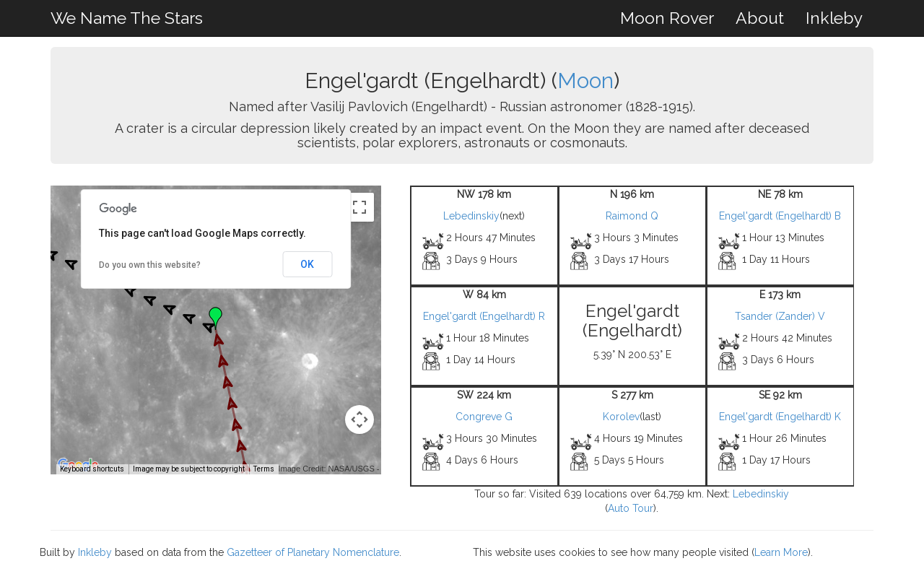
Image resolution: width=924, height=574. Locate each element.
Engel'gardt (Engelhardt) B (780, 216)
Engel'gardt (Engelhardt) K (780, 417)
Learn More (781, 552)
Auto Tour (631, 508)
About (760, 18)
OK (307, 264)
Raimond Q (632, 216)
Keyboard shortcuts (92, 469)
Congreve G (484, 417)
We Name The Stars (127, 18)
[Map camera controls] (359, 419)
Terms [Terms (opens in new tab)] (264, 469)
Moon (585, 81)
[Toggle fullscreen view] (359, 207)
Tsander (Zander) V (780, 316)
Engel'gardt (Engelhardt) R (484, 316)
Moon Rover (667, 18)
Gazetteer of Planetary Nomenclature (313, 552)
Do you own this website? (150, 265)
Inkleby (834, 18)
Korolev (621, 417)
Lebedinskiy (471, 216)
